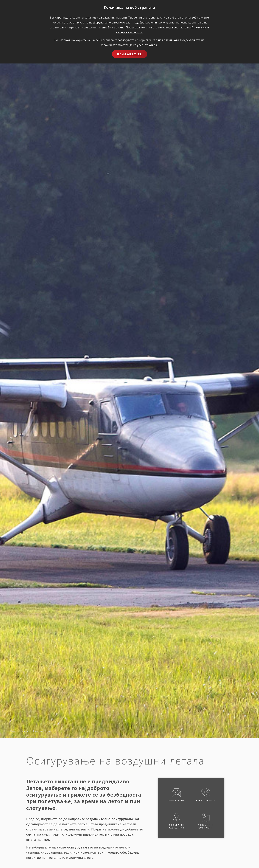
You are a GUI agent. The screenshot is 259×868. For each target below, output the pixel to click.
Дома (13, 731)
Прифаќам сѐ (130, 54)
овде (154, 45)
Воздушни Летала (43, 731)
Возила (25, 731)
